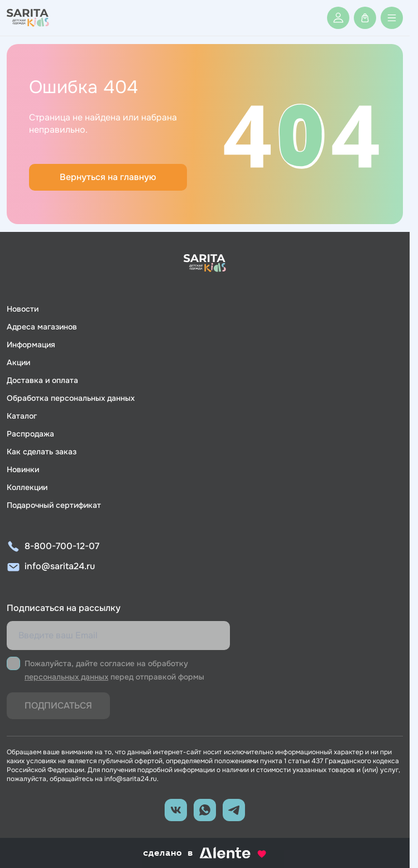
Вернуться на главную (108, 177)
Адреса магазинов (42, 327)
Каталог (22, 416)
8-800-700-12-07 (62, 546)
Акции (18, 362)
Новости (23, 309)
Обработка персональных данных (71, 398)
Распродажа (30, 434)
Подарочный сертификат (54, 505)
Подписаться (58, 705)
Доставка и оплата (42, 380)
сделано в (205, 853)
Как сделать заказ (42, 452)
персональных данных (66, 677)
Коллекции (27, 487)
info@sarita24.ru (60, 566)
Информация (31, 345)
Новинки (23, 469)
